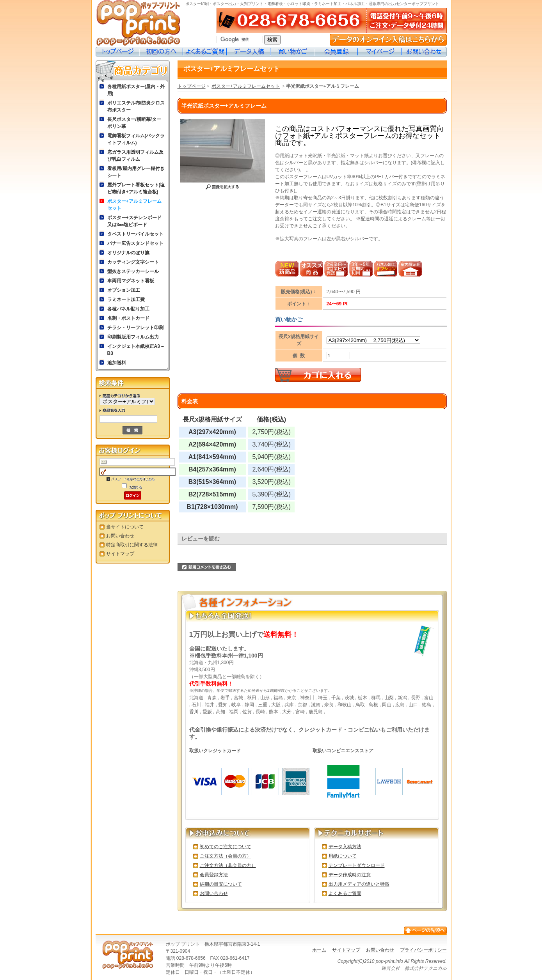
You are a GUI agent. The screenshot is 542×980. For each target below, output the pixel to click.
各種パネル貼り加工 (128, 309)
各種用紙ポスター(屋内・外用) (136, 90)
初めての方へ (161, 52)
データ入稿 (249, 52)
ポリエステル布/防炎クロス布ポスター (136, 106)
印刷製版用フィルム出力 (133, 337)
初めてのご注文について (226, 847)
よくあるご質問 (205, 52)
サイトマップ (120, 554)
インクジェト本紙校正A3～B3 (136, 350)
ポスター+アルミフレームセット (134, 205)
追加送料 (117, 363)
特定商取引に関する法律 (132, 545)
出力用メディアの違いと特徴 (359, 884)
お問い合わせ (424, 52)
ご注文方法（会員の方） (226, 856)
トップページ (117, 52)
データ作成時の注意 (350, 875)
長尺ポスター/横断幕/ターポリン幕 (134, 123)
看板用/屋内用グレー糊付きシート (136, 172)
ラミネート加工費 (126, 299)
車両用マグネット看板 (131, 281)
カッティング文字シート (133, 262)
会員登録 (336, 52)
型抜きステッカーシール (133, 271)
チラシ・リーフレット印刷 (135, 328)
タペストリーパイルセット (135, 234)
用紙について (343, 856)
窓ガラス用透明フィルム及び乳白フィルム (135, 156)
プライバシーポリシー (423, 950)
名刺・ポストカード (128, 318)
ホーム (319, 950)
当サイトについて (125, 527)
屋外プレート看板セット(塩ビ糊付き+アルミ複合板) (136, 188)
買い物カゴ (292, 52)
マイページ (380, 52)
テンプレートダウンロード (357, 865)
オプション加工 (124, 290)
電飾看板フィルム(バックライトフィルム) (136, 139)
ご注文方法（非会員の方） (228, 865)
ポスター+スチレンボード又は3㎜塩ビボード (134, 221)
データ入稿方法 (345, 847)
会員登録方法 (214, 875)
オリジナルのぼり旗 (128, 253)
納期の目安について (221, 884)
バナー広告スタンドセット (135, 243)
